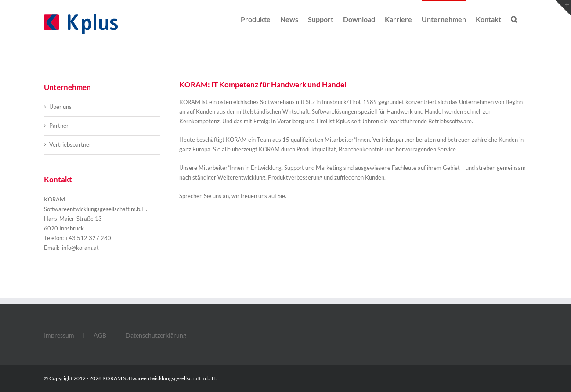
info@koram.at (80, 248)
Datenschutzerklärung (156, 335)
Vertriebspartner (70, 144)
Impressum (59, 335)
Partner (59, 126)
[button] (514, 18)
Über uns (60, 107)
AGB (100, 335)
